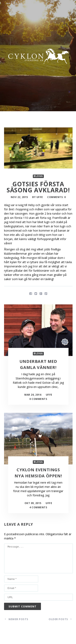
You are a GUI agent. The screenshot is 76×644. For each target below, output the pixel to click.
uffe (40, 197)
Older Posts (60, 619)
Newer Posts (17, 619)
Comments (55, 197)
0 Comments (38, 399)
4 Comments (38, 507)
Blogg (38, 176)
